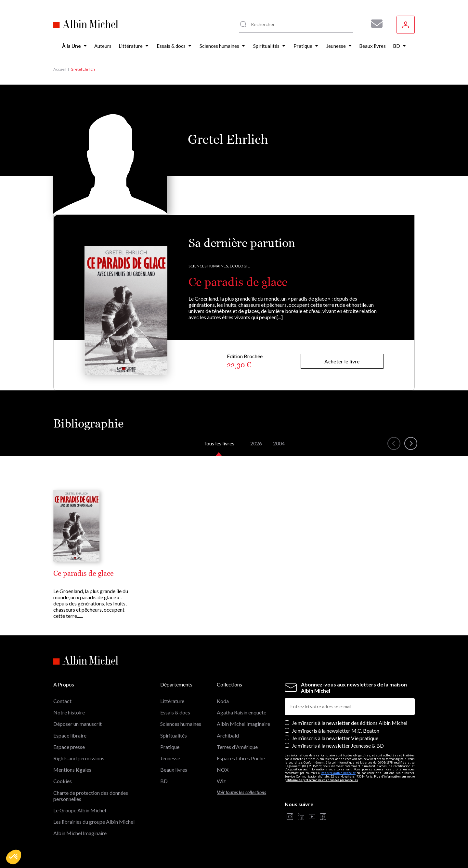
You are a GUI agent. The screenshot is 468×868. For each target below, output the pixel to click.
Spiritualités (174, 735)
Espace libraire (70, 735)
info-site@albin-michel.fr (338, 773)
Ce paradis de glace (238, 282)
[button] (14, 857)
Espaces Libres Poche (241, 758)
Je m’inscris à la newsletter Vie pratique (335, 738)
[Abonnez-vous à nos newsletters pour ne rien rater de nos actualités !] (374, 24)
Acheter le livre (342, 361)
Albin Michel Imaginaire (80, 833)
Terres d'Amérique (237, 747)
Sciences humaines (181, 724)
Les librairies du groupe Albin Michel (94, 822)
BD (164, 781)
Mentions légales (72, 770)
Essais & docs (175, 712)
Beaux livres (174, 770)
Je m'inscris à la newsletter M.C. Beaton (336, 731)
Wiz (221, 781)
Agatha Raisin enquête (241, 712)
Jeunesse (170, 758)
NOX (223, 770)
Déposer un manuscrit (78, 724)
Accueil (60, 69)
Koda (223, 701)
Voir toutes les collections (241, 792)
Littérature (172, 701)
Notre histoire (69, 712)
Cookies (63, 781)
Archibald (228, 735)
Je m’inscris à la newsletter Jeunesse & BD (338, 746)
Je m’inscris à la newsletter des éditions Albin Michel (350, 723)
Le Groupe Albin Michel (80, 810)
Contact (62, 701)
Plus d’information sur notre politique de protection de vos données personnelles (350, 778)
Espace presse (69, 747)
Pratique (170, 747)
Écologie (240, 266)
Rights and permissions (79, 758)
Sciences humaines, (209, 266)
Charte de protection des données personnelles (91, 796)
